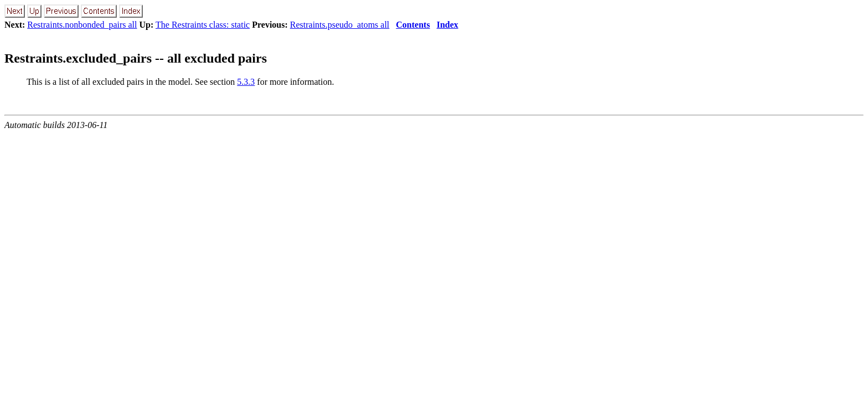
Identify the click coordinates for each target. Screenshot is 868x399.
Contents (413, 25)
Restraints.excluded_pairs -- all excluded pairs (136, 58)
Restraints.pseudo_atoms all (340, 25)
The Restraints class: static (203, 25)
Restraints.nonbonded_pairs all (82, 25)
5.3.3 (246, 82)
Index (448, 25)
